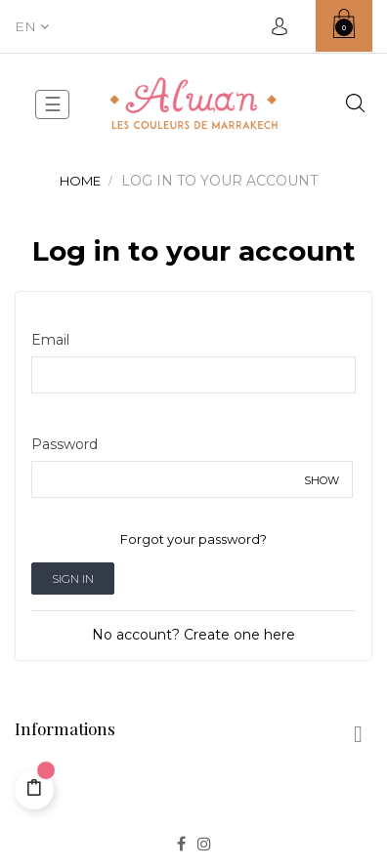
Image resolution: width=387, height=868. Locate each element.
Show (322, 480)
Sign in (73, 579)
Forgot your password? (193, 539)
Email (50, 340)
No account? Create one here (193, 635)
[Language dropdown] (32, 26)
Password (64, 444)
